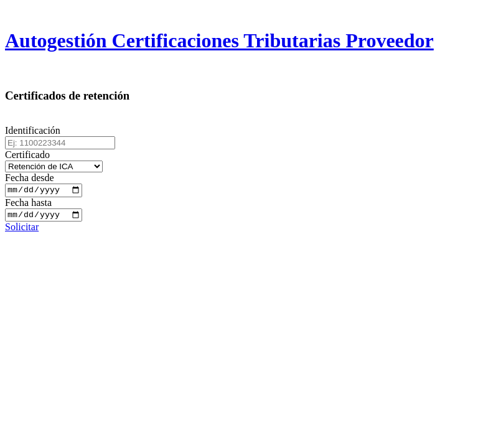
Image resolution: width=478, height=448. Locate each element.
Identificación (33, 130)
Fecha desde (30, 178)
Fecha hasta (28, 204)
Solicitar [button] (22, 230)
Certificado (27, 155)
